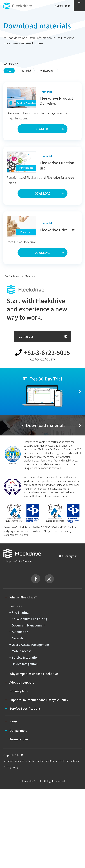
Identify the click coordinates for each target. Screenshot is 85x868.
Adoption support (22, 682)
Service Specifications (25, 708)
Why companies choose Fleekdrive (34, 674)
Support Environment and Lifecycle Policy (39, 700)
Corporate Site (13, 755)
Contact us (43, 336)
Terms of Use (19, 739)
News (13, 722)
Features (16, 606)
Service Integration (25, 657)
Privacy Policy (11, 767)
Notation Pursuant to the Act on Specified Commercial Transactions (41, 761)
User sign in (62, 6)
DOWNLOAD (49, 129)
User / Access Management (31, 644)
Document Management (29, 625)
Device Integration (25, 664)
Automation (20, 632)
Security (18, 638)
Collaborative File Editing (30, 619)
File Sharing (20, 612)
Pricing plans (19, 691)
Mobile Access (22, 651)
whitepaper (47, 70)
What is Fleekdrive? (23, 597)
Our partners (18, 730)
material (26, 70)
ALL (9, 70)
